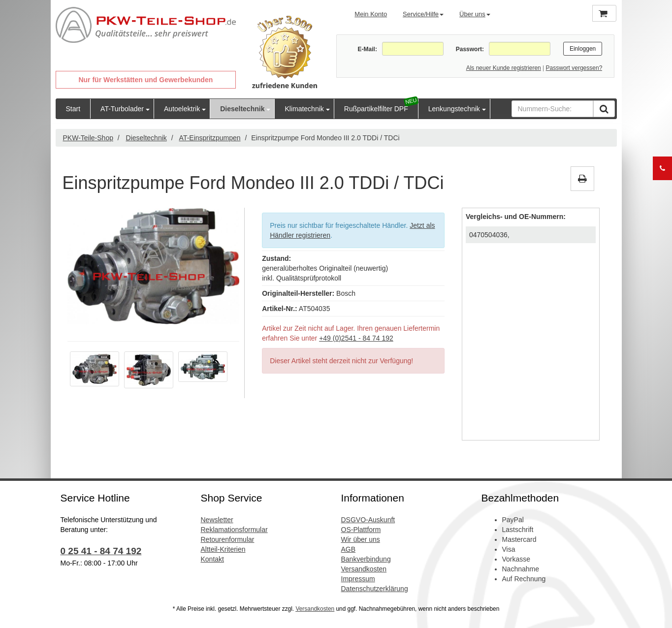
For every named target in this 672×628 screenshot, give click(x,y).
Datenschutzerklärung (375, 589)
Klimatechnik (304, 109)
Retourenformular (228, 539)
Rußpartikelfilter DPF (376, 109)
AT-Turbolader (122, 109)
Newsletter (217, 520)
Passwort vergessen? (574, 68)
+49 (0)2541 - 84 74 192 (356, 338)
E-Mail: (368, 49)
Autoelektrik (182, 109)
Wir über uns (361, 539)
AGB (349, 549)
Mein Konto (371, 14)
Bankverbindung (366, 559)
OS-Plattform (361, 530)
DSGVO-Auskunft (368, 520)
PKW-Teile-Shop (88, 138)
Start (73, 109)
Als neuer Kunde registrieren (504, 68)
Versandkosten (364, 569)
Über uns (475, 14)
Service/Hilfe (423, 14)
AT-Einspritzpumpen (210, 138)
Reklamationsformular (234, 530)
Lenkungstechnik (454, 109)
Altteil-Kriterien (223, 549)
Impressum (358, 579)
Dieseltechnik (242, 109)
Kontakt (212, 559)
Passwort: (470, 49)
